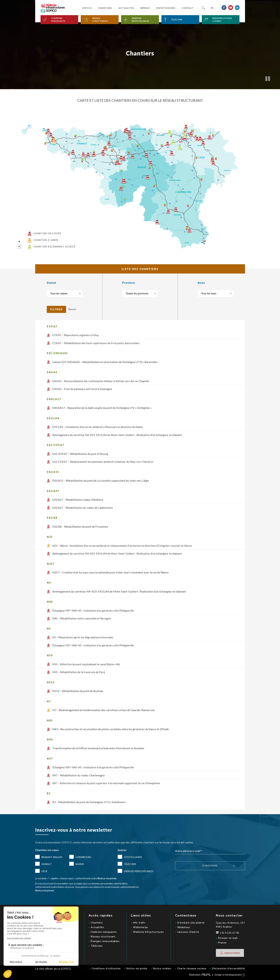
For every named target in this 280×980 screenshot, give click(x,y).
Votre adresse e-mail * (188, 851)
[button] (59, 20)
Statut (52, 283)
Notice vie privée (107, 878)
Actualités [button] (126, 8)
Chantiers (105, 8)
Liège (44, 871)
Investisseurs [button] (166, 8)
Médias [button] (145, 8)
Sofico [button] (87, 8)
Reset (72, 309)
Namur (80, 864)
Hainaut (47, 864)
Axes (201, 283)
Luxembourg (83, 857)
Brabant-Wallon (52, 857)
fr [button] (212, 8)
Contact (188, 8)
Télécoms (130, 864)
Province (129, 283)
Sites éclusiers (133, 857)
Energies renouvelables (139, 871)
